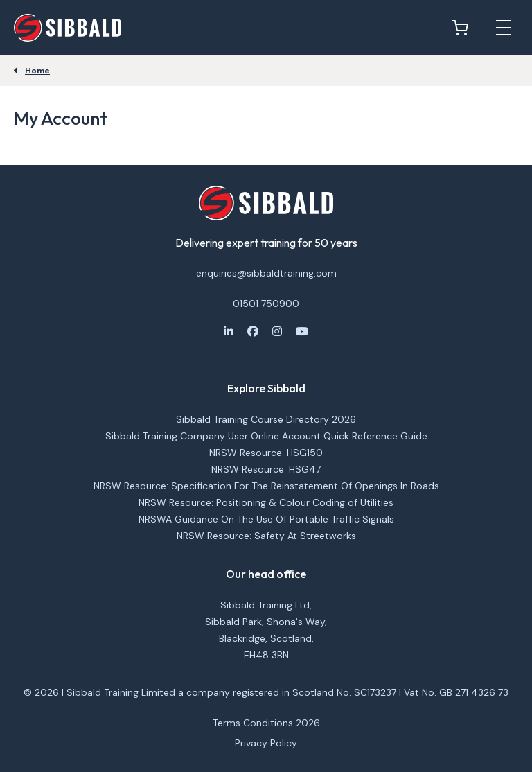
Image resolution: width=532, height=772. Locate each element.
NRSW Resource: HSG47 (266, 469)
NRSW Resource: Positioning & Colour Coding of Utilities (266, 502)
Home (37, 71)
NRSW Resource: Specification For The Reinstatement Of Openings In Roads (266, 486)
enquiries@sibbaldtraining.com (266, 273)
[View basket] (463, 28)
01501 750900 (266, 304)
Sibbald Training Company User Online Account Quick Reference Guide (266, 436)
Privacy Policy (266, 743)
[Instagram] (277, 331)
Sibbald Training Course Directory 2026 (266, 419)
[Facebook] (253, 331)
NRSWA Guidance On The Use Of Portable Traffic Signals (266, 519)
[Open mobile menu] (504, 28)
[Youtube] (302, 331)
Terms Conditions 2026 (266, 723)
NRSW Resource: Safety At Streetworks (266, 536)
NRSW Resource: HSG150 (266, 453)
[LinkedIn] (229, 331)
